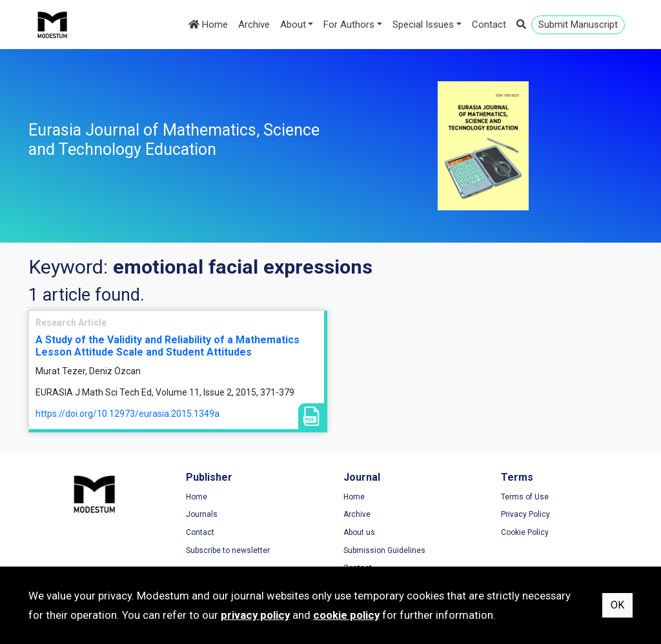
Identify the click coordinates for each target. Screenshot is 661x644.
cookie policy (346, 615)
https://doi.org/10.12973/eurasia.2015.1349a (127, 414)
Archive (254, 25)
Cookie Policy (525, 532)
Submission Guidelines (384, 550)
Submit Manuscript (578, 25)
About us (359, 532)
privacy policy (255, 615)
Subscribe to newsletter (228, 550)
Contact (489, 25)
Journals (202, 514)
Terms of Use (525, 497)
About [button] (293, 25)
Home (208, 25)
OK (617, 605)
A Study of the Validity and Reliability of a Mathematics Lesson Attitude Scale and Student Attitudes (168, 346)
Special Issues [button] (423, 25)
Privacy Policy (525, 514)
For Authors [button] (349, 25)
